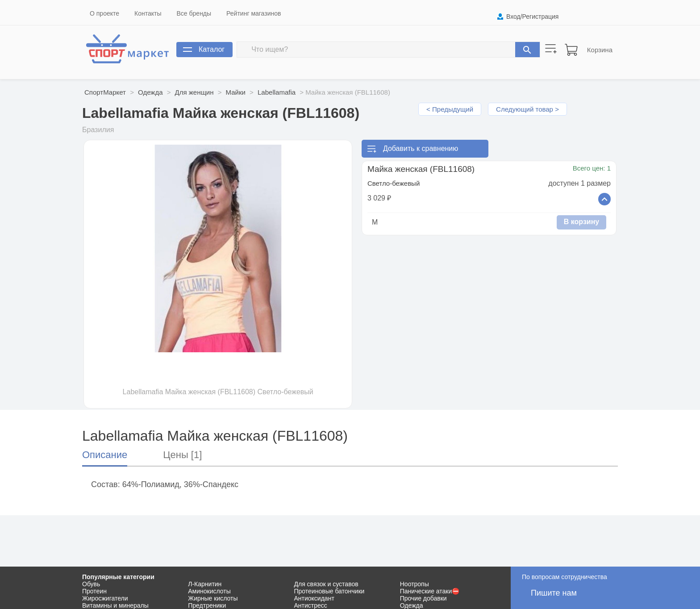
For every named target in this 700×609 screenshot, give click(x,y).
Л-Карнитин (205, 584)
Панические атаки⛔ (430, 591)
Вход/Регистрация (532, 17)
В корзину (581, 222)
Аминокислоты (209, 591)
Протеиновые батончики (329, 591)
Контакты (148, 13)
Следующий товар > (527, 109)
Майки (236, 92)
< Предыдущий (450, 109)
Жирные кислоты (213, 598)
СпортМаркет (105, 92)
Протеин (94, 591)
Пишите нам (554, 593)
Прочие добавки (423, 598)
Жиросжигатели (105, 598)
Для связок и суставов (326, 584)
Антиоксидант (314, 598)
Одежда (150, 92)
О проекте (104, 13)
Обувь (91, 584)
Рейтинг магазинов (254, 13)
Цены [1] (182, 455)
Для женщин (194, 92)
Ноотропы (415, 584)
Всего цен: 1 (592, 168)
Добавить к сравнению (421, 148)
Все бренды (194, 13)
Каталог (212, 49)
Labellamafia (277, 92)
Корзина (600, 50)
